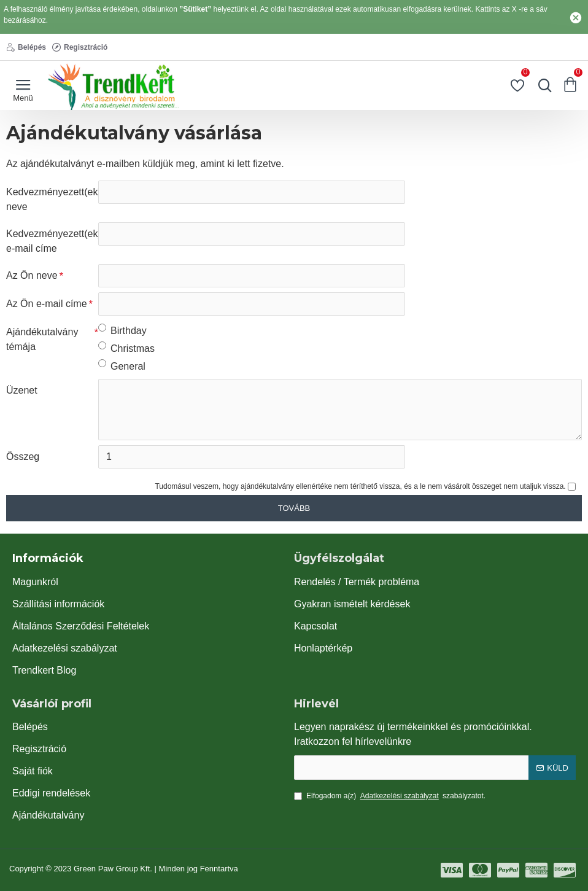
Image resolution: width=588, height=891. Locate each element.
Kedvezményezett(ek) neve (52, 199)
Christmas (126, 348)
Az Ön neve (32, 275)
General (122, 365)
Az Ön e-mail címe (47, 304)
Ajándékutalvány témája (42, 339)
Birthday (122, 330)
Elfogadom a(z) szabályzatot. (390, 796)
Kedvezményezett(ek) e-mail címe (52, 241)
